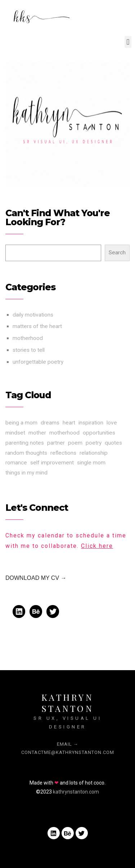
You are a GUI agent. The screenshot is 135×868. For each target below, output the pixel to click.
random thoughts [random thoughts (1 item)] (26, 453)
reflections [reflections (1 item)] (63, 453)
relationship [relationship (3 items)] (94, 453)
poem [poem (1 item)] (75, 443)
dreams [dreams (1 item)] (50, 423)
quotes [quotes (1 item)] (113, 443)
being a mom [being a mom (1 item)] (21, 423)
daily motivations (33, 315)
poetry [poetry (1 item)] (94, 443)
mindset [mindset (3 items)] (15, 433)
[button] (128, 42)
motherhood (28, 338)
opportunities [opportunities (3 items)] (99, 433)
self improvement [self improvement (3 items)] (52, 463)
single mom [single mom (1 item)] (91, 463)
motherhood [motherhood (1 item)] (64, 433)
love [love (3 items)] (112, 423)
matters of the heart (37, 326)
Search (117, 253)
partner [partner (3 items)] (56, 443)
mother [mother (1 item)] (37, 433)
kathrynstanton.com (76, 792)
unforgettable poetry (38, 362)
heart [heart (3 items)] (69, 423)
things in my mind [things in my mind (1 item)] (26, 473)
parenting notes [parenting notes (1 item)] (25, 443)
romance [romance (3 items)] (16, 463)
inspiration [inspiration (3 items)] (91, 423)
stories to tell (29, 350)
